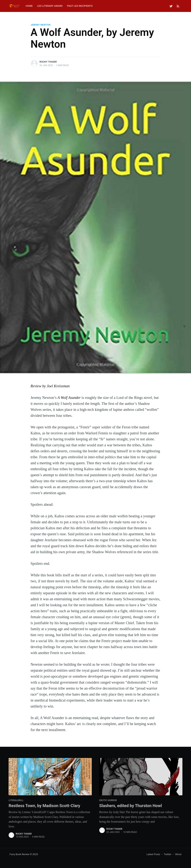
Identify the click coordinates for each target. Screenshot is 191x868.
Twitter (167, 854)
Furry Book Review (19, 854)
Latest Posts (153, 854)
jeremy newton (41, 25)
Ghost (178, 854)
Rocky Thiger (48, 62)
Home (29, 6)
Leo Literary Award (50, 6)
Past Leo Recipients (80, 6)
